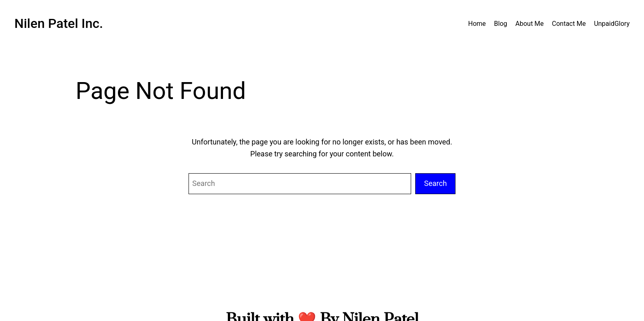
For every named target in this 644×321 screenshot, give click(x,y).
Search (435, 183)
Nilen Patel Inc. (59, 23)
